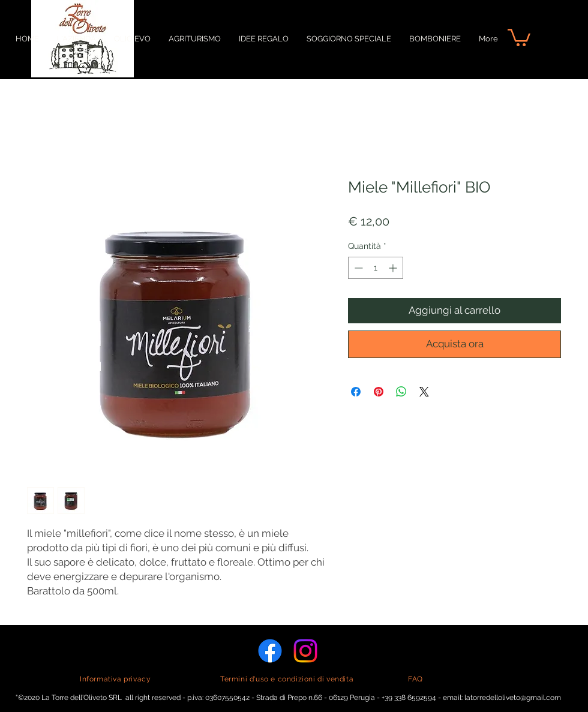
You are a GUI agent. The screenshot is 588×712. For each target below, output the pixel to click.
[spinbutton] (376, 268)
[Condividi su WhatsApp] (401, 392)
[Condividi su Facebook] (356, 392)
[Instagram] (305, 651)
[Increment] (394, 268)
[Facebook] (270, 651)
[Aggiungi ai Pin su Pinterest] (379, 392)
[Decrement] (357, 268)
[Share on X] (424, 392)
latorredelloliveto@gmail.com (513, 698)
